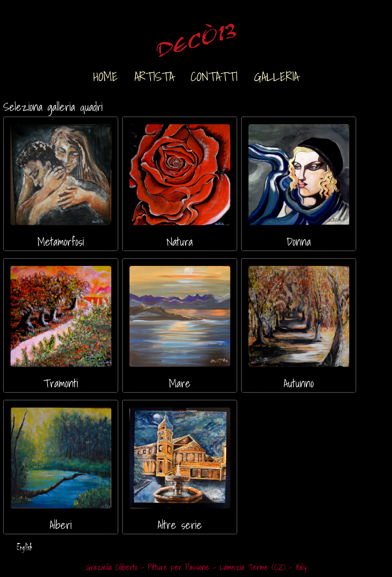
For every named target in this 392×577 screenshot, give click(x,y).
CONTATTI (214, 75)
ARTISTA (154, 75)
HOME (105, 75)
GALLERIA (276, 75)
